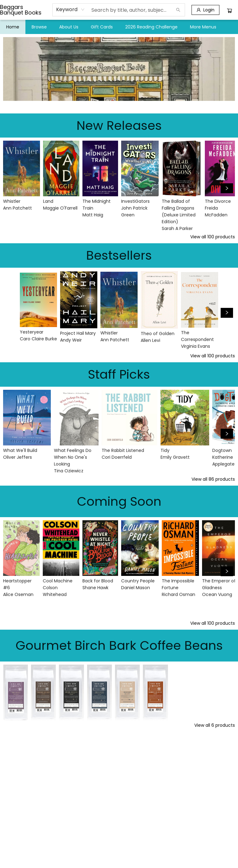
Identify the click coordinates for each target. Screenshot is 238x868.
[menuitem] (13, 27)
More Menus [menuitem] (203, 27)
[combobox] (71, 10)
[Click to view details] (22, 168)
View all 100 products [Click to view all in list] (213, 237)
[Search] (178, 10)
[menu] (119, 27)
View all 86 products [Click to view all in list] (213, 479)
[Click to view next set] (227, 188)
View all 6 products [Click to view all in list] (215, 725)
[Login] (205, 10)
